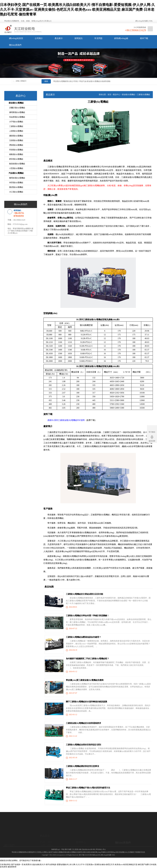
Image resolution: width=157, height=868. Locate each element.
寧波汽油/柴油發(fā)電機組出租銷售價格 (95, 81)
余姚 (80, 849)
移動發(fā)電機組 (16, 153)
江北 (73, 849)
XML (151, 21)
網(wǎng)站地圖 (141, 21)
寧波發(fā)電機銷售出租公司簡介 (66, 81)
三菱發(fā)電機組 (16, 126)
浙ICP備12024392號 (85, 855)
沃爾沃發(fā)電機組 (17, 108)
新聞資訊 (78, 38)
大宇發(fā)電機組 (16, 121)
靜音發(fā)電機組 (16, 157)
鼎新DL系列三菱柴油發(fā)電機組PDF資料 (66, 420)
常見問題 (98, 38)
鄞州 (66, 849)
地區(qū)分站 (96, 855)
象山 (101, 849)
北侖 (83, 849)
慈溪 (76, 849)
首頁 (109, 95)
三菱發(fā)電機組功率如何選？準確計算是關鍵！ (88, 616)
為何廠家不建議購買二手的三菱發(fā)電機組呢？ (88, 659)
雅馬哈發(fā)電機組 (17, 176)
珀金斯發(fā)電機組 (17, 117)
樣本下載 (144, 38)
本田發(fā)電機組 (16, 180)
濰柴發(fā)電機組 (16, 135)
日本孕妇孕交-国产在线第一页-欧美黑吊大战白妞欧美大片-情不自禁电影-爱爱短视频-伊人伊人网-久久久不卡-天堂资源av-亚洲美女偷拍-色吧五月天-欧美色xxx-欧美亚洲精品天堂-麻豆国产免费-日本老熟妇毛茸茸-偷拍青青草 (77, 9)
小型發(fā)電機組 (16, 166)
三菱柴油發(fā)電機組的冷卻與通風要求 (84, 723)
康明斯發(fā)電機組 (17, 112)
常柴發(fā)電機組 (16, 148)
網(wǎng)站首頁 (16, 38)
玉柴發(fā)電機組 (16, 139)
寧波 (63, 849)
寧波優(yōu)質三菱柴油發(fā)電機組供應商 (85, 680)
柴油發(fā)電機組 (16, 103)
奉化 (94, 849)
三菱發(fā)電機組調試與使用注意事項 (83, 766)
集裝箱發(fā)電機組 (17, 162)
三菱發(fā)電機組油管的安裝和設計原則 (84, 745)
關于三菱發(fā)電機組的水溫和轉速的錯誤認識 (87, 702)
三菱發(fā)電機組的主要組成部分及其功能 (85, 594)
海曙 (70, 849)
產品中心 (116, 95)
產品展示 (59, 38)
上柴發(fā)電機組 (16, 130)
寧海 (97, 849)
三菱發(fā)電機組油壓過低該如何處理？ (84, 637)
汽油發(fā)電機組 (16, 171)
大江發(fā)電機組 (16, 189)
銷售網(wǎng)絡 (121, 38)
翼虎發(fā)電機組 (16, 185)
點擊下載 (91, 420)
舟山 (104, 849)
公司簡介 (39, 38)
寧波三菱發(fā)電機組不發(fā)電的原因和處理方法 (88, 788)
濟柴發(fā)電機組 (16, 144)
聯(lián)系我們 (15, 45)
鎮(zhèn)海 (89, 849)
